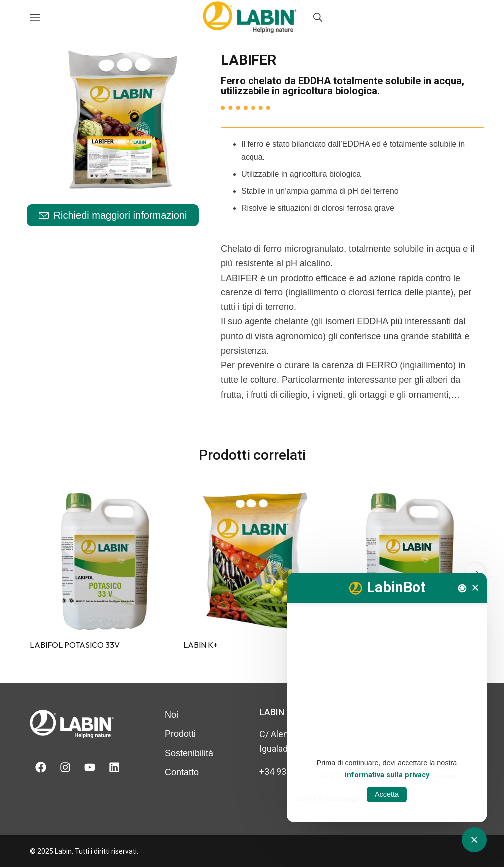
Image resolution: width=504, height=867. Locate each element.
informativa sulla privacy (387, 775)
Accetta (387, 794)
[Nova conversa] (462, 588)
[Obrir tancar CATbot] (474, 840)
